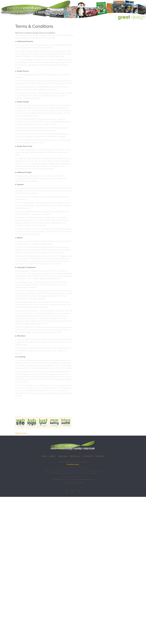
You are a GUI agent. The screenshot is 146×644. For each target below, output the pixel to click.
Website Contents (21, 433)
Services (63, 456)
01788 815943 (57, 479)
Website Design (64, 462)
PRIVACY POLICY (69, 483)
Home (45, 456)
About (53, 456)
